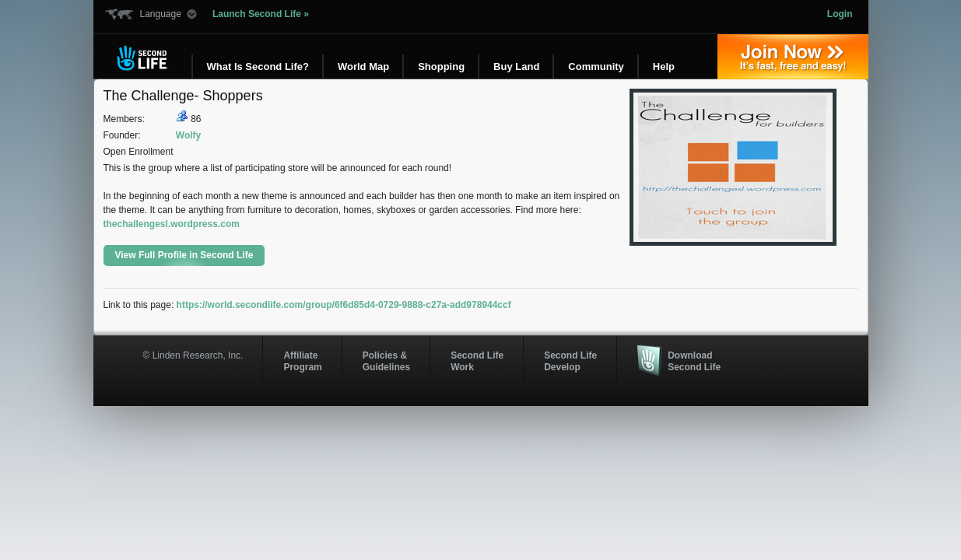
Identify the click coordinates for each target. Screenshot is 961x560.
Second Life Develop (570, 361)
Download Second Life (694, 361)
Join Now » (793, 57)
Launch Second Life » (261, 14)
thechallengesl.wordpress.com (172, 224)
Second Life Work (477, 361)
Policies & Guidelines (386, 361)
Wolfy (188, 135)
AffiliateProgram (302, 361)
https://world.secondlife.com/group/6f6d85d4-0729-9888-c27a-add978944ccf (344, 305)
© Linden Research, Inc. (193, 355)
